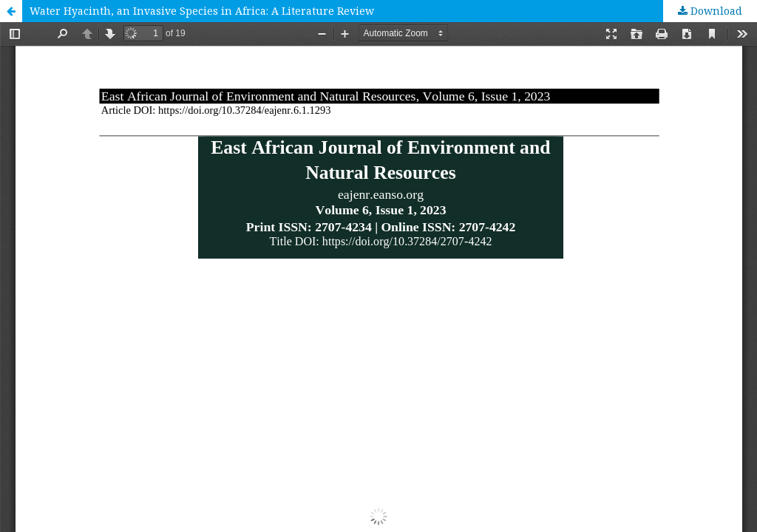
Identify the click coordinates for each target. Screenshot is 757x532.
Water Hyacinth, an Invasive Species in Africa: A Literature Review (202, 11)
